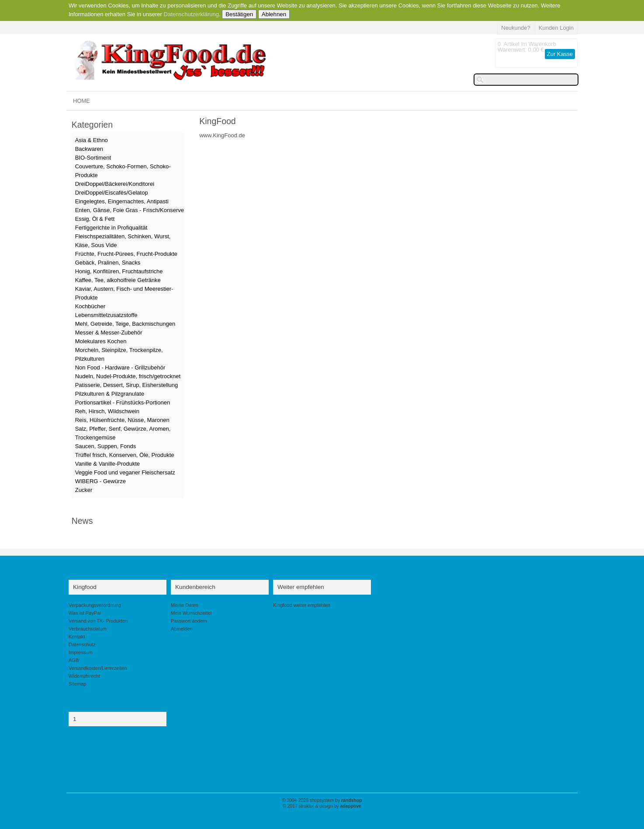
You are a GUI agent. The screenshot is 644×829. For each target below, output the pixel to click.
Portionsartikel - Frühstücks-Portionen (123, 402)
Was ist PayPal (85, 613)
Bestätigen (239, 14)
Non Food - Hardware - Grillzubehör (120, 367)
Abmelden (182, 629)
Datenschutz (82, 644)
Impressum (81, 652)
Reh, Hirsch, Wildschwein (107, 411)
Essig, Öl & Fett (95, 219)
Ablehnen (274, 14)
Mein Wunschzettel (191, 613)
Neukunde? (516, 28)
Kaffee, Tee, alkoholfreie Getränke (118, 280)
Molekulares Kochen (101, 341)
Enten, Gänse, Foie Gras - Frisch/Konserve (130, 210)
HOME (81, 101)
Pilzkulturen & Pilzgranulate (110, 394)
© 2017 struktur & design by (322, 806)
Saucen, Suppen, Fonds (106, 446)
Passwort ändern (189, 621)
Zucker (84, 490)
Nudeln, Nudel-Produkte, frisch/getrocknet (128, 376)
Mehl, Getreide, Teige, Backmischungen (125, 324)
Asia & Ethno (92, 140)
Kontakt (77, 637)
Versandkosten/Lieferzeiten (98, 668)
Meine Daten (185, 605)
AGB (74, 660)
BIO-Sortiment (93, 158)
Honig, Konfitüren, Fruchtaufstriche (119, 271)
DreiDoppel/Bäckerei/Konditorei (115, 184)
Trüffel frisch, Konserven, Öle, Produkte (125, 455)
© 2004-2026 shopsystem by (322, 800)
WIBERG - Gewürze (100, 481)
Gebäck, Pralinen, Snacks (108, 263)
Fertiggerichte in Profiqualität (111, 228)
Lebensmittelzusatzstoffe (106, 315)
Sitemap (78, 684)
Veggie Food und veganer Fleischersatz (125, 472)
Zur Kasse (560, 54)
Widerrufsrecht (84, 676)
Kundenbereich (195, 587)
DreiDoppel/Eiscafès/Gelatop (112, 193)
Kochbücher (90, 306)
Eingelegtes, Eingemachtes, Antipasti (122, 201)
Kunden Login (556, 28)
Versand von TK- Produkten (98, 621)
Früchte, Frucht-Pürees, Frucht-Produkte (126, 254)
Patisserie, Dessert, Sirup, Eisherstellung (127, 385)
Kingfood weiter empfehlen (302, 605)
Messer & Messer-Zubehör (109, 333)
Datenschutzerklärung (191, 14)
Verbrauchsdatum (88, 629)
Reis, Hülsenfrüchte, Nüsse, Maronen (122, 420)
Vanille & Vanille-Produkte (107, 464)
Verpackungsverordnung (95, 605)
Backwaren (89, 149)
